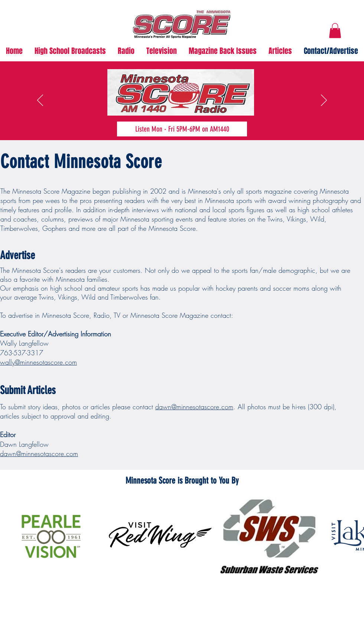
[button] (335, 31)
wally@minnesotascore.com (38, 362)
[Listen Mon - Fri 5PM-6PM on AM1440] (182, 129)
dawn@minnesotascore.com (194, 407)
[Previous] (40, 101)
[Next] (324, 101)
